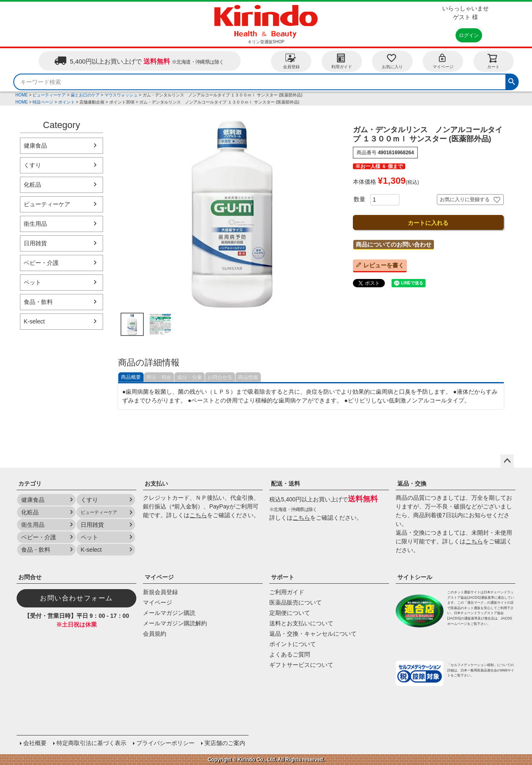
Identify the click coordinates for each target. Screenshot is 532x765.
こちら (198, 515)
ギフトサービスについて (301, 665)
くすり (32, 165)
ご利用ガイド (287, 592)
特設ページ (43, 102)
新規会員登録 (160, 592)
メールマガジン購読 (169, 613)
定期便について (290, 613)
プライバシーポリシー (165, 743)
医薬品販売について (296, 602)
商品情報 (248, 377)
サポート (283, 577)
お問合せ (30, 577)
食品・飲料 (38, 302)
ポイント (66, 102)
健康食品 (35, 146)
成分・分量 (190, 377)
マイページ (443, 61)
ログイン (469, 35)
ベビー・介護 (41, 263)
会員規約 (155, 634)
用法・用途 (159, 377)
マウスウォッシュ (121, 95)
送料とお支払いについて (301, 623)
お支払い (156, 484)
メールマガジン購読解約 (175, 623)
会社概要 (35, 743)
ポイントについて (293, 644)
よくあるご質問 (290, 654)
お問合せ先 (220, 377)
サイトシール (415, 577)
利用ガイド (342, 61)
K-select (34, 321)
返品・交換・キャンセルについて (313, 634)
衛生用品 (35, 224)
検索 (512, 81)
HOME (22, 95)
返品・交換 (412, 484)
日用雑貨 (35, 243)
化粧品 (32, 185)
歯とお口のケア (85, 95)
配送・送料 (286, 484)
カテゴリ (30, 484)
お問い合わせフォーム (76, 598)
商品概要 (131, 377)
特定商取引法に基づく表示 (91, 743)
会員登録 (291, 61)
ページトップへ (507, 461)
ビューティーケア (49, 95)
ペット (32, 282)
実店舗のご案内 (225, 743)
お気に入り (392, 61)
